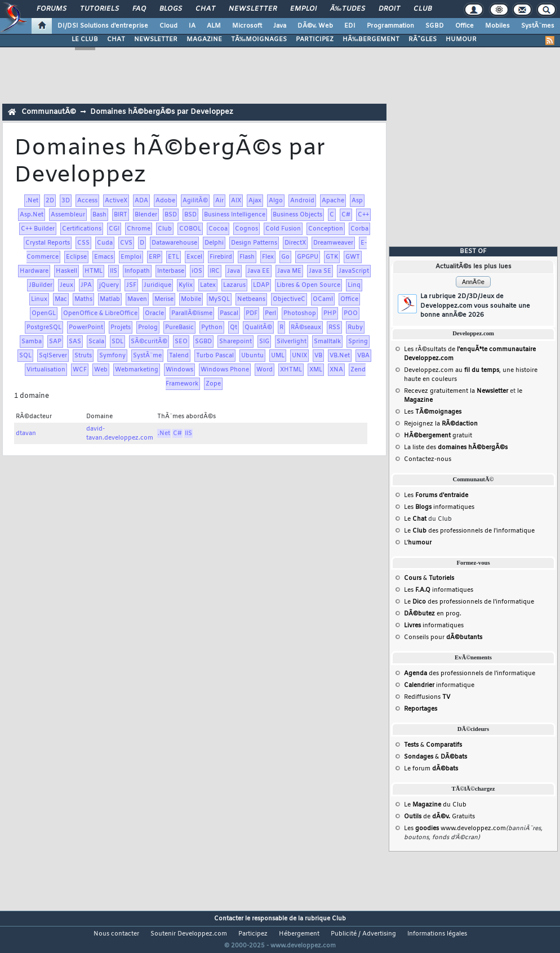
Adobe (165, 201)
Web (101, 370)
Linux (39, 299)
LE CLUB (85, 39)
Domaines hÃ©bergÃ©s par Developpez (162, 112)
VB (318, 356)
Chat (205, 9)
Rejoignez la (441, 424)
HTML (94, 271)
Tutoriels (99, 9)
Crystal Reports (48, 243)
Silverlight (292, 342)
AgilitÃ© (195, 201)
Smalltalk (327, 342)
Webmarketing (137, 370)
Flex (268, 257)
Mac (61, 299)
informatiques (434, 626)
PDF (252, 313)
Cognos (246, 229)
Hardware (34, 271)
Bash (99, 215)
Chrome (139, 229)
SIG (264, 342)
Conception (326, 229)
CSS (83, 243)
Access (87, 201)
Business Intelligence (235, 215)
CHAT (116, 39)
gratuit (438, 436)
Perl (270, 313)
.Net (32, 201)
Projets (121, 327)
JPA (86, 285)
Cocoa (218, 229)
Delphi (214, 243)
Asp (357, 201)
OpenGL (44, 313)
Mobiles (497, 26)
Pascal (229, 313)
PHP (330, 313)
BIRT (121, 215)
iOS (197, 271)
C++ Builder (38, 229)
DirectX (295, 243)
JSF (131, 285)
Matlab (110, 299)
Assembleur (68, 215)
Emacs (104, 257)
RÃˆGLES (423, 39)
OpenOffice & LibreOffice (100, 313)
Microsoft (247, 26)
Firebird (221, 257)
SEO (181, 342)
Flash (247, 257)
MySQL (219, 299)
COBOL (190, 229)
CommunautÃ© (49, 112)
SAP (55, 342)
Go (285, 257)
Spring (358, 342)
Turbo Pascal (215, 356)
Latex (208, 285)
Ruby (355, 327)
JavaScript (354, 271)
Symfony (112, 356)
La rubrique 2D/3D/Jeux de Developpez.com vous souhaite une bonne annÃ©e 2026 (475, 306)
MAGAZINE (204, 39)
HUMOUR (461, 39)
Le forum (431, 769)
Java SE (320, 271)
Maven (137, 299)
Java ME (289, 271)
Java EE (259, 271)
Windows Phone (225, 370)
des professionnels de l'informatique (470, 673)
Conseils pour (443, 637)
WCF (80, 370)
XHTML (291, 370)
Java (280, 26)
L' (418, 543)
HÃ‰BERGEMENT (371, 39)
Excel (194, 257)
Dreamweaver (333, 243)
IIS (114, 271)
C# (346, 215)
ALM (214, 26)
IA (192, 26)
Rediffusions (427, 697)
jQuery (109, 285)
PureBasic (179, 327)
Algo (276, 201)
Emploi (303, 9)
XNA (336, 370)
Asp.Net (32, 215)
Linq (354, 285)
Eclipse (76, 257)
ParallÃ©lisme (192, 313)
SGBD (435, 26)
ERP (155, 257)
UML (278, 356)
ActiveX (116, 201)
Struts (83, 356)
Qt (234, 327)
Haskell (66, 271)
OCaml (323, 299)
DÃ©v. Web (315, 26)
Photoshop (300, 313)
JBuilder (41, 285)
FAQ (139, 9)
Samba (32, 342)
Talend (179, 356)
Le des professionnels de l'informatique (469, 531)
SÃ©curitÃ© (149, 342)
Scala (96, 342)
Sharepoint (235, 342)
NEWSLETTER (156, 39)
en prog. (433, 614)
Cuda (105, 243)
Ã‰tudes (348, 9)
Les (433, 412)
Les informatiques (439, 507)
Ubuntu (252, 356)
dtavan (26, 433)
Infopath (137, 271)
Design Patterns (254, 243)
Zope (213, 384)
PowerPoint (86, 327)
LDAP (261, 285)
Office (465, 26)
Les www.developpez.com (455, 828)
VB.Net (340, 356)
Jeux (66, 285)
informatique (439, 685)
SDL (117, 342)
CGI (114, 229)
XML (316, 370)
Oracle (154, 313)
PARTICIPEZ (315, 39)
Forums (52, 9)
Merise (164, 299)
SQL (25, 356)
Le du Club (435, 805)
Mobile (191, 299)
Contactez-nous (428, 459)
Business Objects (297, 215)
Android (302, 201)
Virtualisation (46, 370)
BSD (171, 215)
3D (66, 201)
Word (265, 370)
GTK (332, 257)
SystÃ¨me (147, 356)
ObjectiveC (289, 299)
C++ (363, 215)
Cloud (168, 26)
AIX (236, 201)
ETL (174, 257)
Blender (146, 215)
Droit (389, 9)
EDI (350, 26)
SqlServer (53, 356)
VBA (363, 356)
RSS (334, 327)
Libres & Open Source (308, 285)
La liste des (456, 447)
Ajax (255, 201)
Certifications (82, 229)
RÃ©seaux (306, 327)
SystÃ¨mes (538, 26)
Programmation (390, 26)
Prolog (148, 327)
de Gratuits (439, 817)
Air (219, 201)
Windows (179, 370)
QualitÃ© (258, 327)
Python (212, 327)
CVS (126, 243)
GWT (353, 257)
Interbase (171, 271)
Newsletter (253, 9)
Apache (333, 201)
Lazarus (234, 285)
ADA (141, 201)
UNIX (299, 356)
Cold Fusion (283, 229)
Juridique (157, 285)
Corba (359, 229)
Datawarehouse (174, 243)
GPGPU (308, 257)
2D (50, 201)
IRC (215, 271)
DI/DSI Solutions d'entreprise (103, 26)
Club (423, 9)
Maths (83, 299)
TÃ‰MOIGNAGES (259, 39)
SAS (75, 342)
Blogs (171, 9)
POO (351, 313)
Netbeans (251, 299)
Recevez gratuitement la (456, 391)
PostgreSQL (44, 327)
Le (415, 519)
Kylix (186, 285)
